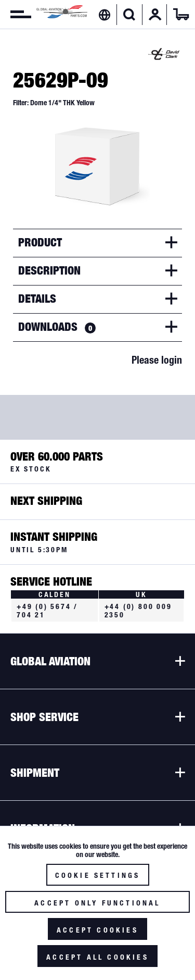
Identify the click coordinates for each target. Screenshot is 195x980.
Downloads (57, 327)
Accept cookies (97, 930)
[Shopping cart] (181, 15)
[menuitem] (16, 15)
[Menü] (16, 15)
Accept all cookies (97, 957)
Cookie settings (98, 875)
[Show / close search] (129, 15)
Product (40, 242)
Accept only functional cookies (97, 906)
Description (49, 270)
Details (37, 299)
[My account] (155, 15)
